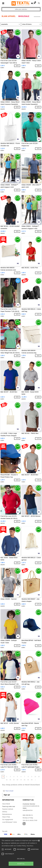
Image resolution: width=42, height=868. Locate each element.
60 (17, 780)
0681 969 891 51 (28, 815)
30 (7, 780)
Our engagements (8, 820)
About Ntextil (6, 804)
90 (28, 780)
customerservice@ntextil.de (31, 806)
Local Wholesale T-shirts (10, 822)
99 (32, 780)
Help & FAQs (6, 817)
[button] (32, 3)
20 (39, 777)
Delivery (5, 812)
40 (10, 780)
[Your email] (18, 791)
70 (21, 780)
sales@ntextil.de (28, 810)
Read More (30, 846)
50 (14, 780)
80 (25, 780)
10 (35, 777)
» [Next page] (35, 780)
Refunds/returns (7, 814)
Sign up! (7, 795)
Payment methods (8, 809)
